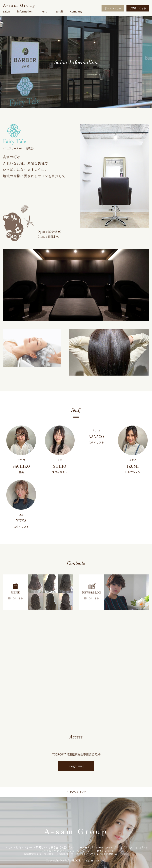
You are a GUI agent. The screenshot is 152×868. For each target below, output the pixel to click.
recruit (59, 11)
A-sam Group (19, 6)
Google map (76, 766)
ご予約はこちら (138, 8)
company (76, 11)
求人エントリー (113, 8)
